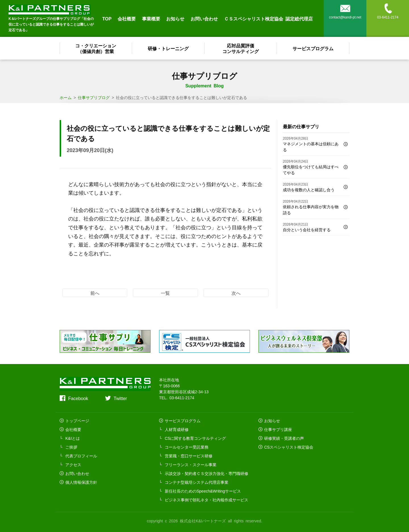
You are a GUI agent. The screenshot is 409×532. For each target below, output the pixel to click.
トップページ (77, 420)
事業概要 (151, 18)
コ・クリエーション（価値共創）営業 (96, 48)
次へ (236, 293)
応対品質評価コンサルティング (241, 48)
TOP (107, 18)
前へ (95, 293)
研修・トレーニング (168, 48)
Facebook (78, 398)
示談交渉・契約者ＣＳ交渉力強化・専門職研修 (206, 473)
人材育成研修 (177, 429)
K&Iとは (73, 438)
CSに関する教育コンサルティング (195, 438)
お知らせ (175, 18)
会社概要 (127, 18)
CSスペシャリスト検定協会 (289, 447)
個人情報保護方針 (81, 482)
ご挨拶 (71, 447)
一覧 (165, 293)
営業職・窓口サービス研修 (189, 456)
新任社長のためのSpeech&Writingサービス (203, 491)
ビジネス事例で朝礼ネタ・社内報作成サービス (206, 500)
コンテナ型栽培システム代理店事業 (197, 482)
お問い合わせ (204, 18)
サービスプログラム (313, 48)
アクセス (73, 464)
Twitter (120, 398)
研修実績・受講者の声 (284, 438)
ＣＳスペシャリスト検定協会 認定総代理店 (268, 18)
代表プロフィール (81, 456)
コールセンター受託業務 (187, 447)
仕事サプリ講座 (278, 429)
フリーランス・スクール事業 (191, 464)
